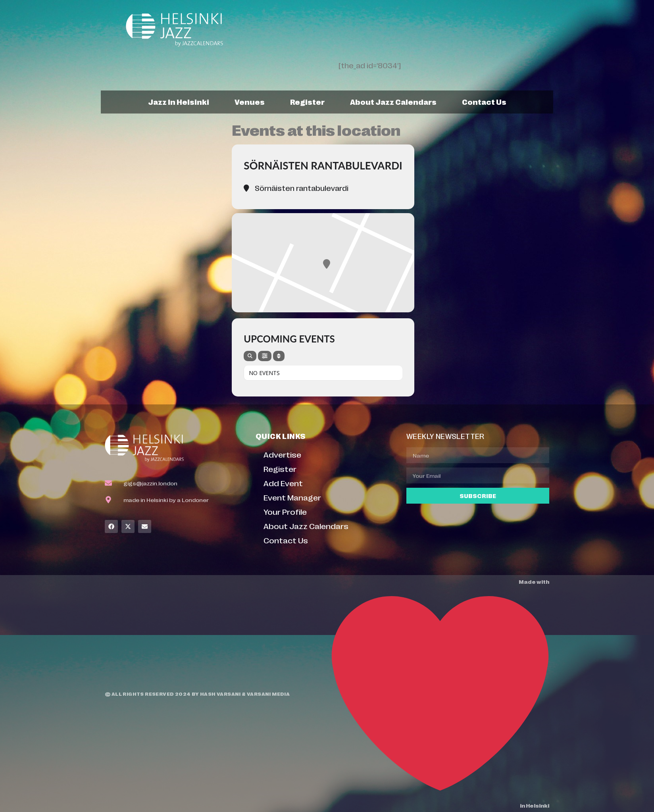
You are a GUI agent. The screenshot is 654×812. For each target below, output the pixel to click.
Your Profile (285, 511)
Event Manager (292, 497)
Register (307, 102)
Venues (250, 102)
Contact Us (484, 102)
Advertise (282, 454)
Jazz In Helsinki (179, 102)
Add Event (283, 483)
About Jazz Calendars (393, 102)
